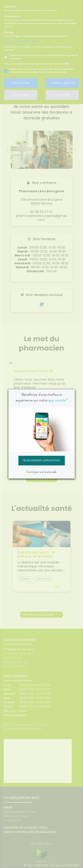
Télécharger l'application (41, 460)
